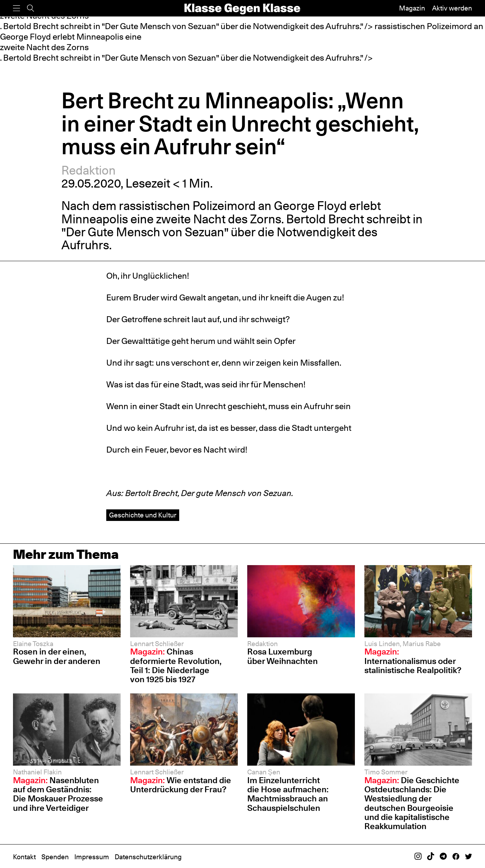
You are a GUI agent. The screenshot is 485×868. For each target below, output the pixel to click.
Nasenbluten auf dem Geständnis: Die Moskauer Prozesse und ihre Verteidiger (58, 794)
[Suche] (31, 8)
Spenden (55, 857)
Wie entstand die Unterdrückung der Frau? (181, 785)
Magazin (412, 8)
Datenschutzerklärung (148, 857)
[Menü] (16, 8)
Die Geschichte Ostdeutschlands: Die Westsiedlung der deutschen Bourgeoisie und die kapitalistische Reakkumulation (412, 803)
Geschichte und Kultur (143, 515)
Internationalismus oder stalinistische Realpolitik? (413, 661)
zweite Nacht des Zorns (44, 47)
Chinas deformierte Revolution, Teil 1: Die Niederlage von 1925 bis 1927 (176, 665)
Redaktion (89, 170)
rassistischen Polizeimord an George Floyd (233, 206)
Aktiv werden (452, 8)
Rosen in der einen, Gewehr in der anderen (57, 656)
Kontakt (24, 857)
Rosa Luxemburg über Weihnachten (282, 656)
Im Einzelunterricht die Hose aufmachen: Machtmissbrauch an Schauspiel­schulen (288, 794)
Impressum (92, 857)
